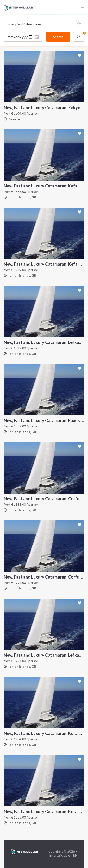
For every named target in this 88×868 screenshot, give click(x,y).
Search (58, 37)
